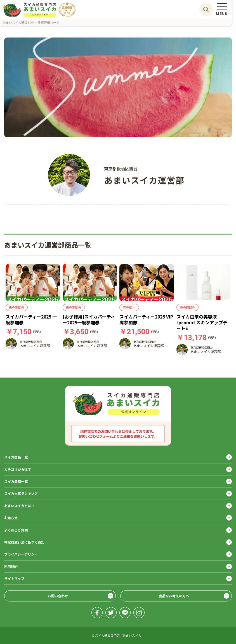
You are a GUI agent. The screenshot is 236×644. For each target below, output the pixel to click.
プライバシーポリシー (21, 554)
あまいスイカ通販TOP (18, 22)
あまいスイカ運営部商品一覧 (48, 245)
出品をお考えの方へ (174, 596)
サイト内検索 (206, 10)
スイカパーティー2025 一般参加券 (31, 319)
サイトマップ (14, 578)
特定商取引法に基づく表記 (24, 542)
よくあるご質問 (16, 530)
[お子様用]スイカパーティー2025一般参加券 (89, 319)
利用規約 (11, 566)
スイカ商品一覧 (16, 457)
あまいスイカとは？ (19, 506)
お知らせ (11, 518)
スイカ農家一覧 (16, 481)
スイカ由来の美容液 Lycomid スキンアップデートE (202, 322)
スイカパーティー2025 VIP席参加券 (146, 319)
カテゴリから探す (18, 469)
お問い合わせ (58, 596)
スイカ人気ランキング (21, 493)
